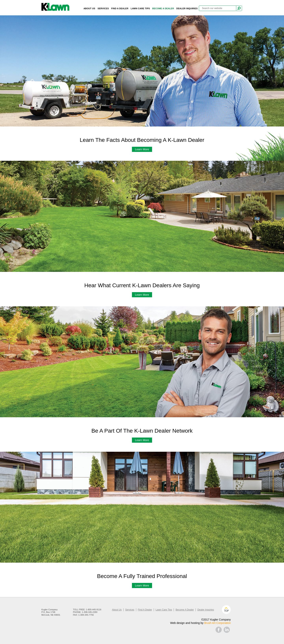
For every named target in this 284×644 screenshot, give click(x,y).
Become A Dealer (163, 8)
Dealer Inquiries (187, 8)
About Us (89, 8)
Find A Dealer (120, 8)
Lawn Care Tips (140, 8)
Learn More (142, 149)
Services (103, 8)
